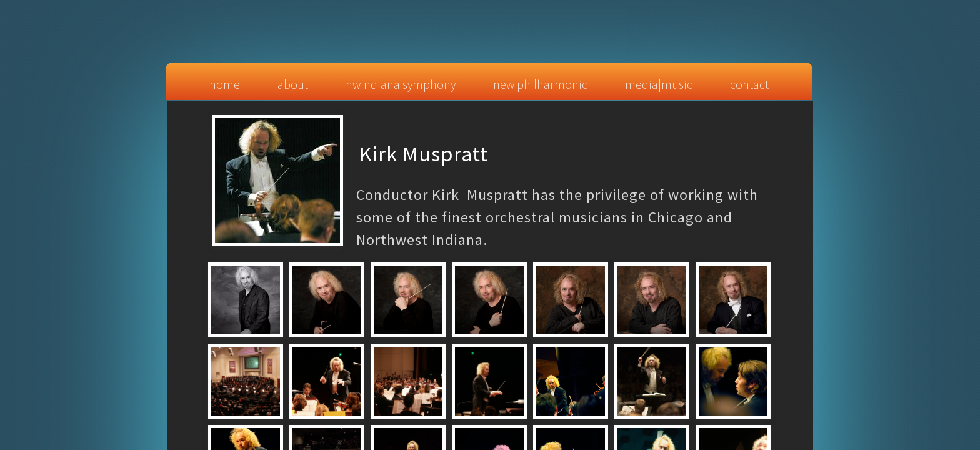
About (293, 84)
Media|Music (659, 84)
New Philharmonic (540, 84)
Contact (749, 84)
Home (225, 84)
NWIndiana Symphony (401, 84)
